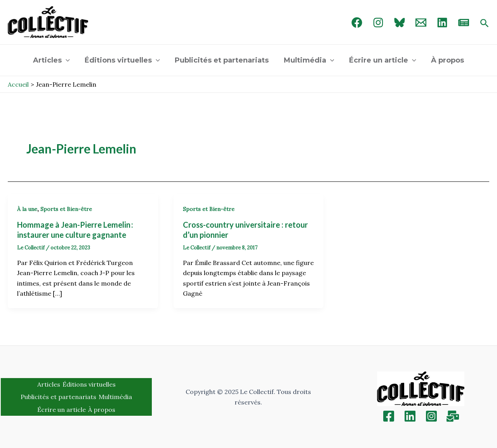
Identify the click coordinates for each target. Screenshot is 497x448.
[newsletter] (464, 23)
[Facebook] (357, 23)
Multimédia (309, 60)
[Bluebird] (400, 23)
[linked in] (442, 23)
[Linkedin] (410, 416)
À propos (445, 60)
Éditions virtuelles (124, 60)
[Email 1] (421, 23)
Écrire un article (381, 60)
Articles (54, 60)
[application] (68, 60)
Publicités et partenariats (222, 60)
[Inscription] (453, 416)
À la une (27, 209)
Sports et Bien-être (66, 209)
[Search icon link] (485, 24)
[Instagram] (378, 23)
